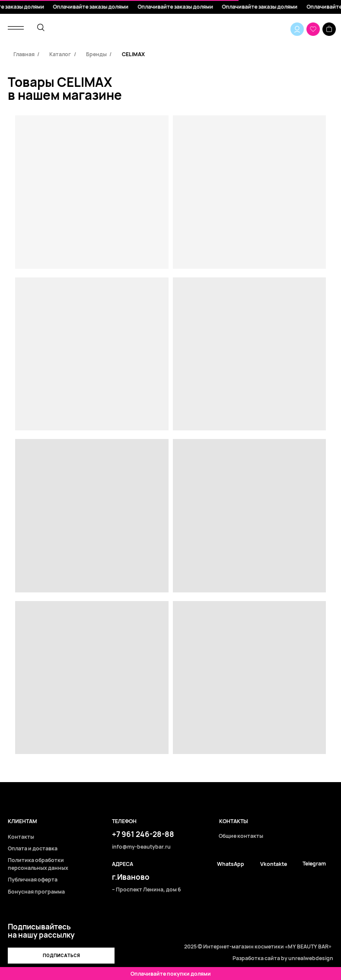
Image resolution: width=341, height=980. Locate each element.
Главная (24, 54)
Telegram (314, 864)
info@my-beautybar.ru (141, 847)
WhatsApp (231, 864)
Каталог (60, 54)
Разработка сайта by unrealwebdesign (283, 958)
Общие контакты (241, 836)
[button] (61, 956)
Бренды (96, 54)
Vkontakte (274, 864)
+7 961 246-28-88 (143, 834)
